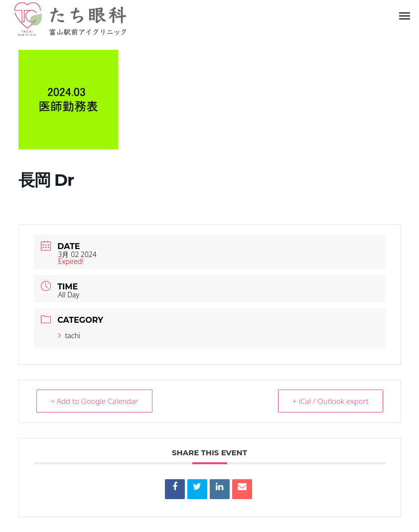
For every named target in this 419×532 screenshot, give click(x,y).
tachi (70, 335)
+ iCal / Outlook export (330, 401)
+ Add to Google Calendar (95, 401)
